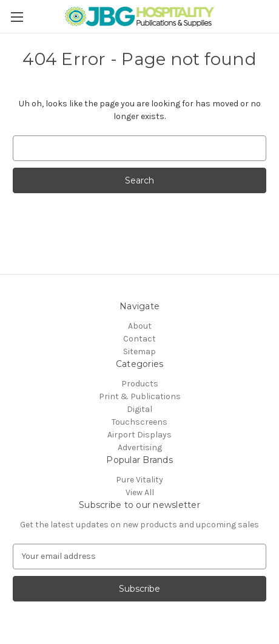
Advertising (140, 447)
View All (140, 492)
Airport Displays (139, 435)
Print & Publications (140, 396)
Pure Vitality (139, 480)
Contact (139, 339)
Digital (139, 409)
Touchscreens (139, 422)
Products (140, 384)
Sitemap (139, 351)
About (140, 326)
